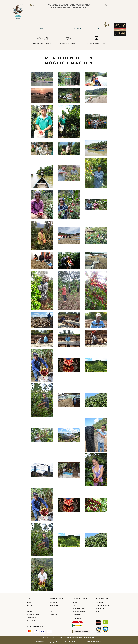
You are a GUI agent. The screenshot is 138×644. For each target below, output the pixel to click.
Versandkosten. (91, 638)
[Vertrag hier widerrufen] (81, 632)
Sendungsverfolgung (79, 611)
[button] (106, 5)
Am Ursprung (54, 605)
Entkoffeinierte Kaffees (34, 608)
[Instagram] (97, 38)
